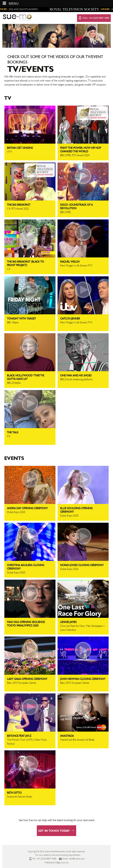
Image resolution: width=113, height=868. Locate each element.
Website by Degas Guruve (57, 863)
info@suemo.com (77, 859)
